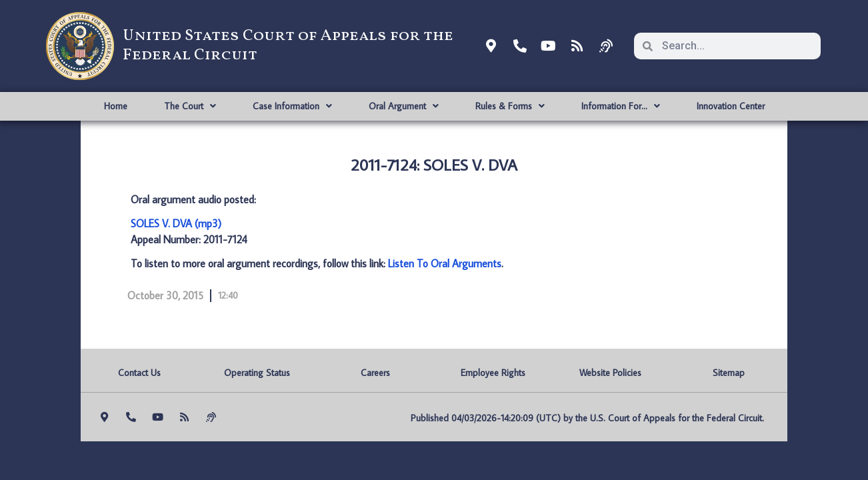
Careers (375, 373)
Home (116, 106)
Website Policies (610, 373)
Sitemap (729, 373)
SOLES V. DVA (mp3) (176, 223)
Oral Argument (404, 106)
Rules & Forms (510, 106)
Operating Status (257, 373)
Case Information (292, 106)
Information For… (621, 106)
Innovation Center (731, 106)
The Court (190, 106)
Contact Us (139, 373)
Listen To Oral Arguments (445, 263)
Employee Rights (493, 373)
